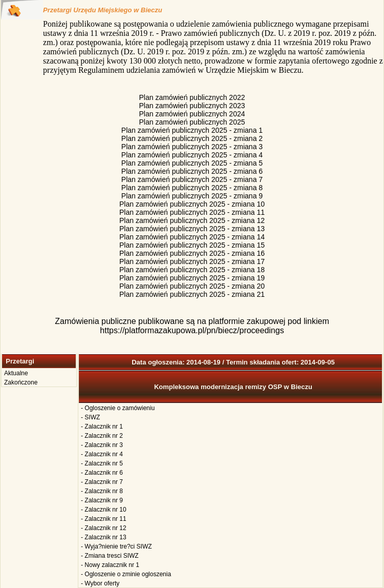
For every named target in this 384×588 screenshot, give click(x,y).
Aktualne (16, 373)
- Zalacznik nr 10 (104, 510)
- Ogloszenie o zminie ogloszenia (126, 574)
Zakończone (21, 382)
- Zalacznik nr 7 (102, 482)
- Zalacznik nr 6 (102, 473)
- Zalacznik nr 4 (102, 454)
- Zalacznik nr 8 (102, 491)
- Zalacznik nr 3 (102, 445)
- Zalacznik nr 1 (102, 427)
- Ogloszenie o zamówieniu (118, 408)
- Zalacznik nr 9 (102, 500)
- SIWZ (90, 417)
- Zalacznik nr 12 (104, 528)
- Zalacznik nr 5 (102, 463)
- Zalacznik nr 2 (102, 436)
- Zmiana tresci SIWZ (110, 556)
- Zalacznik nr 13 (104, 537)
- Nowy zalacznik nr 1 (110, 565)
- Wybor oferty (100, 583)
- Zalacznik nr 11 (104, 519)
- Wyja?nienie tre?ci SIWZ (116, 546)
